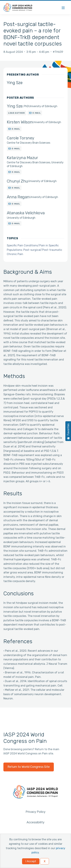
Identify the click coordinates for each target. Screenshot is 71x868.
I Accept (31, 861)
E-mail (37, 113)
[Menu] (63, 7)
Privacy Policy (35, 812)
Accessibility (35, 822)
